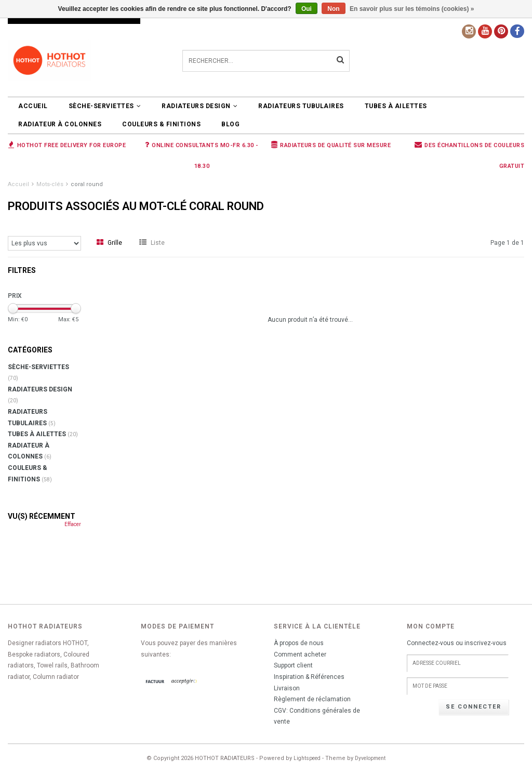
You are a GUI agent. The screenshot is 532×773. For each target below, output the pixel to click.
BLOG (230, 124)
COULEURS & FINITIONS (161, 124)
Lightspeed (307, 758)
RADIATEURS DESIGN (199, 106)
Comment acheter (300, 654)
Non (333, 9)
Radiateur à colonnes (60, 124)
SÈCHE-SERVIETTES (105, 106)
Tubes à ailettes (396, 106)
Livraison (287, 688)
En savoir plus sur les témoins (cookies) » (412, 9)
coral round (87, 184)
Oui (307, 9)
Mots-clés (50, 184)
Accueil (33, 106)
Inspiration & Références (309, 677)
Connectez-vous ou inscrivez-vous (457, 643)
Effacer (73, 524)
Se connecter (474, 707)
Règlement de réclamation (312, 699)
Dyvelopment (370, 758)
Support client (293, 665)
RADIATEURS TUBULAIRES (301, 106)
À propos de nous (299, 643)
